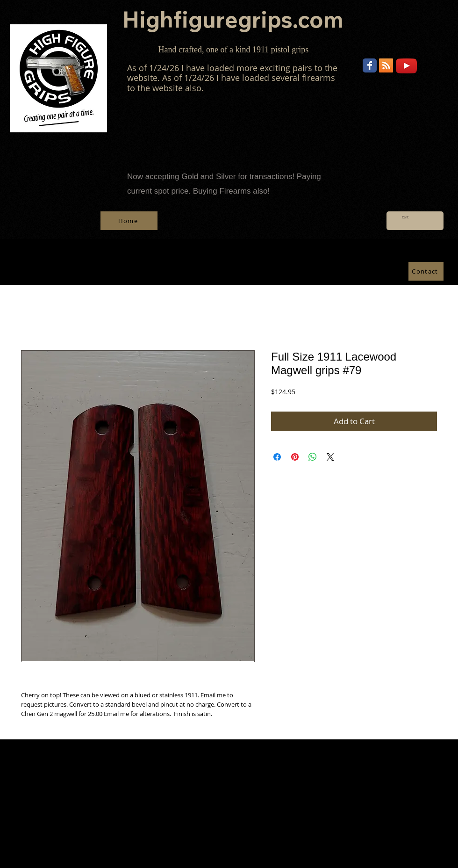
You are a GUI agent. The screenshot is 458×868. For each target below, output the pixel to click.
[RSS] (386, 65)
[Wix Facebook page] (370, 65)
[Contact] (426, 271)
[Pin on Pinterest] (295, 457)
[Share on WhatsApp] (313, 457)
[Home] (129, 221)
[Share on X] (330, 457)
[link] (408, 217)
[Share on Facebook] (277, 457)
